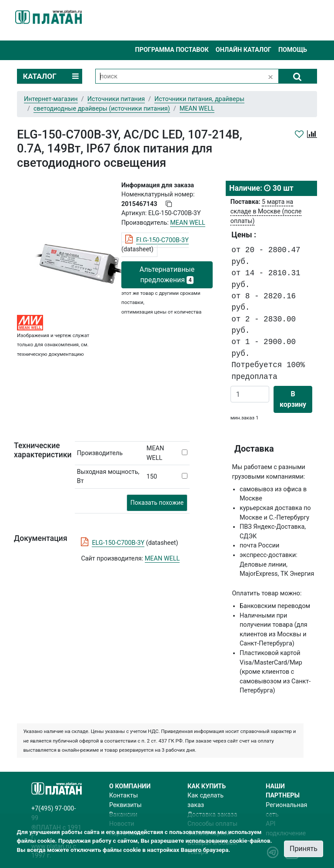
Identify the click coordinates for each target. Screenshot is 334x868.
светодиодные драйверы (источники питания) (102, 109)
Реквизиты (125, 805)
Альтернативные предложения (167, 275)
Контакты (124, 795)
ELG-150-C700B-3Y (162, 240)
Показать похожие (157, 503)
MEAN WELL (162, 559)
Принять (304, 849)
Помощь (293, 50)
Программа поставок (172, 50)
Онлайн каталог (244, 50)
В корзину (293, 399)
